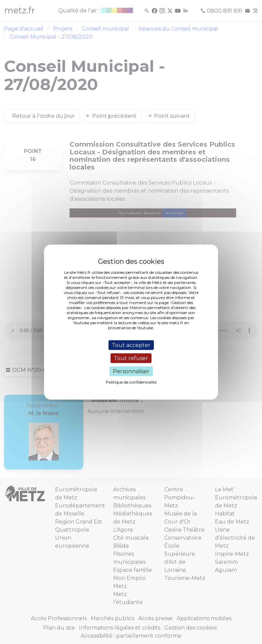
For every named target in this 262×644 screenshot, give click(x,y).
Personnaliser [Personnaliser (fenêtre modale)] (131, 371)
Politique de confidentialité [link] (131, 382)
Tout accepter (131, 345)
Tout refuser (131, 358)
